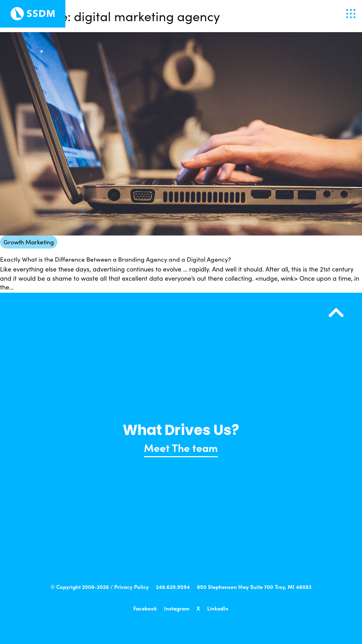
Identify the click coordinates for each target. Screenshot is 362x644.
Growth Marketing (29, 242)
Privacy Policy (132, 587)
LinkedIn (218, 608)
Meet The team (181, 447)
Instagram (177, 608)
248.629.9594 (173, 587)
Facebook (145, 608)
